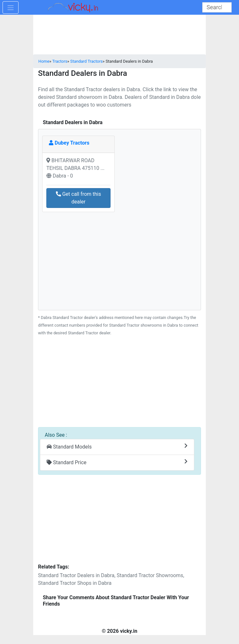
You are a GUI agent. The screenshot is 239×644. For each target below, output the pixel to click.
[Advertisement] (119, 385)
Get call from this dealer (79, 198)
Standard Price (117, 462)
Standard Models (117, 446)
